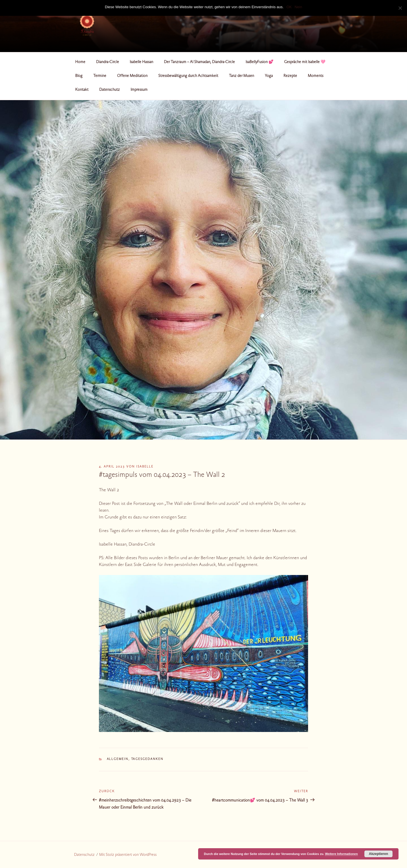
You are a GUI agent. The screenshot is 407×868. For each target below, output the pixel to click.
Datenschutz (110, 90)
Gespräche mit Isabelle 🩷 (305, 62)
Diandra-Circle (108, 62)
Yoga (269, 76)
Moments (316, 76)
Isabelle (145, 467)
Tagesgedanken (147, 759)
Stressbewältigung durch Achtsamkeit (188, 76)
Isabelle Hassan (141, 62)
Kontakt (82, 90)
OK (289, 7)
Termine (100, 76)
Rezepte (290, 76)
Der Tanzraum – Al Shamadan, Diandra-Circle (199, 62)
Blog (79, 76)
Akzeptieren (378, 854)
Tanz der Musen (242, 76)
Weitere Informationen (341, 854)
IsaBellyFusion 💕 (259, 62)
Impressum (139, 90)
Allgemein (118, 759)
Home (80, 62)
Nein (298, 7)
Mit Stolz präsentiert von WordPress (128, 855)
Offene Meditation (132, 76)
